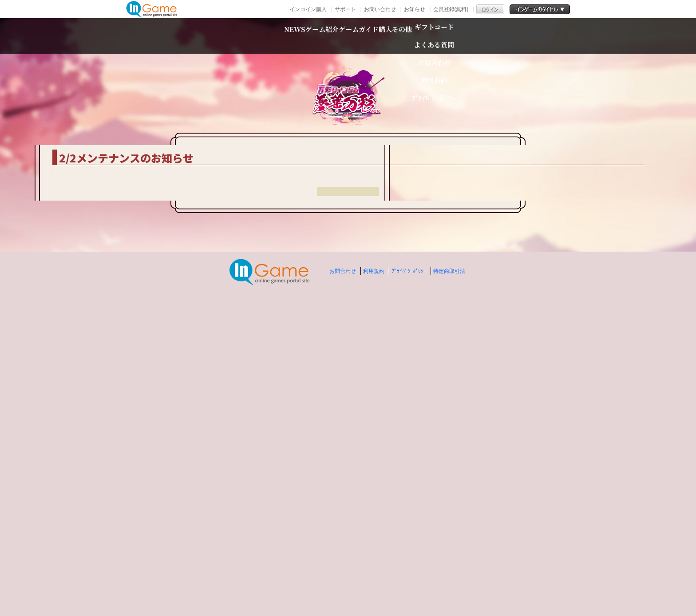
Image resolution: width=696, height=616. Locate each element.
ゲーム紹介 (289, 36)
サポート (345, 9)
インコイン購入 (308, 9)
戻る (348, 513)
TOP (180, 133)
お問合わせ (343, 580)
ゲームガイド (365, 36)
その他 (469, 36)
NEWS (228, 36)
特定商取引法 (449, 580)
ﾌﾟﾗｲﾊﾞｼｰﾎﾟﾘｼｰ (409, 580)
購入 (425, 36)
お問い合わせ (380, 9)
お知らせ (415, 9)
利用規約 (374, 580)
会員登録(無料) (451, 9)
